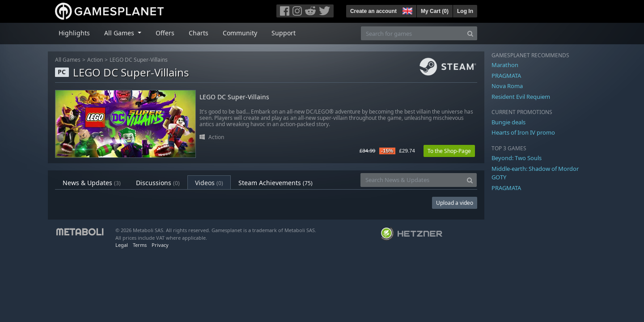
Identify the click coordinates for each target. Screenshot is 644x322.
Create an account (373, 11)
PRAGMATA (506, 76)
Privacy (160, 245)
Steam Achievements (275, 183)
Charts (199, 33)
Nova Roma (507, 86)
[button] (407, 10)
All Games (68, 60)
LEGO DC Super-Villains (139, 60)
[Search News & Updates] (412, 180)
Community (240, 33)
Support (284, 33)
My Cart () (435, 11)
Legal (122, 245)
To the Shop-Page (449, 151)
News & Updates (92, 183)
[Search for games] (412, 33)
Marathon (505, 65)
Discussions (158, 183)
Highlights (74, 33)
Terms (140, 245)
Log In (465, 11)
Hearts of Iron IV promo (523, 132)
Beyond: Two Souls (517, 158)
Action (95, 60)
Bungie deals (508, 122)
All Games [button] (120, 33)
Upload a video (455, 203)
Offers (165, 33)
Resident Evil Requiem (521, 97)
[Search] (470, 33)
